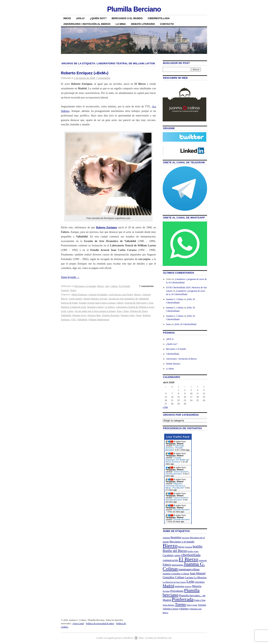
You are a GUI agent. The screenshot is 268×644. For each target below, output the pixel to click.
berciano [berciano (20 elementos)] (186, 538)
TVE (73, 319)
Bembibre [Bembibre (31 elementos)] (176, 537)
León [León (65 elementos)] (190, 582)
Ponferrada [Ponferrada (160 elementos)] (183, 599)
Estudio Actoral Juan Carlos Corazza (97, 303)
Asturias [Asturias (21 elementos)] (166, 538)
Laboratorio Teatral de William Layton (135, 307)
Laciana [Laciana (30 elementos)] (189, 577)
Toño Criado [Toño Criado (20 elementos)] (192, 605)
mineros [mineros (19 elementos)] (188, 586)
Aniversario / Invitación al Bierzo (87, 24)
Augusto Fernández (98, 294)
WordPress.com (164, 638)
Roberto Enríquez (106, 227)
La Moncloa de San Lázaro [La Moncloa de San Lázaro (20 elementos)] (174, 582)
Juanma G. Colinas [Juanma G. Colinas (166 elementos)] (184, 566)
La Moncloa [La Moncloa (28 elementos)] (200, 578)
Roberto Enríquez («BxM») (85, 73)
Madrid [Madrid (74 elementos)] (168, 586)
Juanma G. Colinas (175, 299)
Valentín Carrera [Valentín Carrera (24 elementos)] (171, 609)
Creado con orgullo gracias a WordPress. (115, 638)
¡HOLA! (80, 18)
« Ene (165, 407)
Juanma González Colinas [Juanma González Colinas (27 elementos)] (176, 574)
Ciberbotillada (159, 18)
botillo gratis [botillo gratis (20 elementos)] (193, 551)
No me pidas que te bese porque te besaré (95, 311)
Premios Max (94, 315)
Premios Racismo (111, 315)
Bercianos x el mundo (127, 18)
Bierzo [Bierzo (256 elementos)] (170, 546)
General (65, 290)
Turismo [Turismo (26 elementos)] (202, 605)
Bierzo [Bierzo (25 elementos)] (181, 547)
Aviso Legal (78, 624)
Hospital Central (95, 307)
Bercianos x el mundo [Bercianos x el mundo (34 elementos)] (182, 542)
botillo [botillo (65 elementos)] (198, 546)
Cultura (114, 286)
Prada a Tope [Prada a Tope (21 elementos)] (200, 600)
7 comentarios (103, 78)
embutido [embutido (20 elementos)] (203, 560)
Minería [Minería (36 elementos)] (197, 586)
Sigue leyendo (70, 277)
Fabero (120, 303)
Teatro (73, 290)
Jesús (168, 324)
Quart (139, 315)
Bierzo (100, 286)
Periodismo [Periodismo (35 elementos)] (177, 591)
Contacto (167, 24)
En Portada (124, 286)
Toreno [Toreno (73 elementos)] (181, 604)
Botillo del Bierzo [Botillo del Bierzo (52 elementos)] (175, 551)
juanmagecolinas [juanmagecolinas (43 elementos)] (189, 569)
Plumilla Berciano (134, 9)
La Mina (121, 24)
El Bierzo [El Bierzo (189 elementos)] (188, 559)
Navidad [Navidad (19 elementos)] (166, 591)
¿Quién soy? (98, 18)
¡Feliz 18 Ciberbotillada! (186, 324)
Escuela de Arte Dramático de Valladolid (128, 299)
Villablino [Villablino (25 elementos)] (184, 609)
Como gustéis (75, 299)
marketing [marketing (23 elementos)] (179, 586)
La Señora (110, 307)
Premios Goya (79, 315)
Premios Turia (128, 315)
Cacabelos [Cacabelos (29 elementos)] (168, 555)
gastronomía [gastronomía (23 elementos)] (177, 565)
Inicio (67, 18)
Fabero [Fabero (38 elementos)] (167, 565)
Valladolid (82, 319)
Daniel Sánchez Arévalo (95, 299)
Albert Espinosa (79, 294)
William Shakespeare (99, 319)
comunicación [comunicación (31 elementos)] (170, 560)
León (63, 311)
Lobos (70, 311)
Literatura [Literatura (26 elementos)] (200, 582)
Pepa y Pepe (123, 311)
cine (107, 286)
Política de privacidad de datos (100, 624)
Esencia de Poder (69, 303)
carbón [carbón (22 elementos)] (177, 555)
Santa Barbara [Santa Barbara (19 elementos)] (169, 605)
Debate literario (143, 24)
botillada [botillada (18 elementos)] (189, 547)
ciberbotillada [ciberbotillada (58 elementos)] (191, 555)
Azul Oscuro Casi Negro (121, 294)
